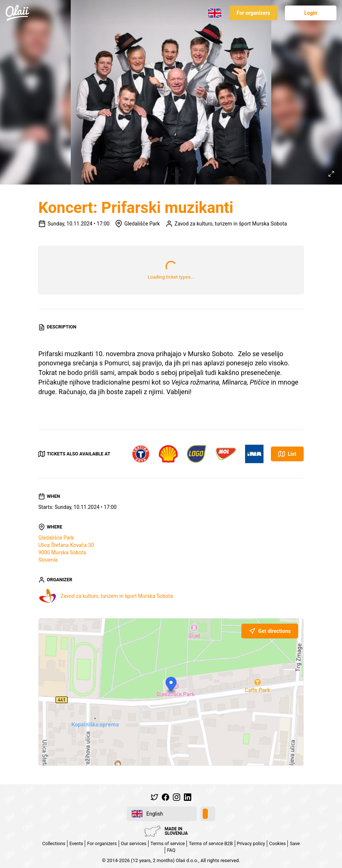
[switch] (208, 814)
